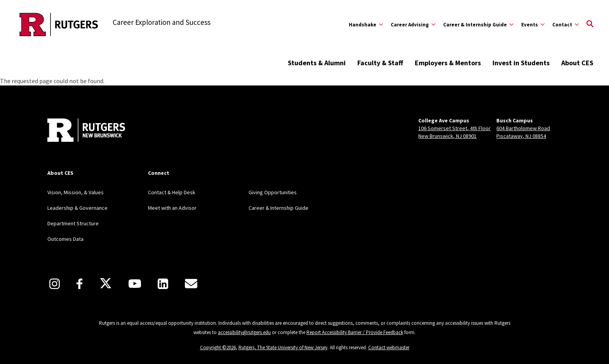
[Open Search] (590, 24)
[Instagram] (55, 284)
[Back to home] (86, 131)
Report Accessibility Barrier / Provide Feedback (355, 332)
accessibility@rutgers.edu (244, 332)
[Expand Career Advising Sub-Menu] (413, 24)
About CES (577, 63)
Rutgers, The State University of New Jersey (283, 347)
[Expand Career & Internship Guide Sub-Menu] (478, 24)
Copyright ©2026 (218, 347)
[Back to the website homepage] (59, 24)
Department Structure (73, 223)
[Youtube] (135, 284)
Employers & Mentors (448, 63)
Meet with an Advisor (172, 208)
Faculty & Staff (380, 63)
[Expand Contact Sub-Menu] (565, 24)
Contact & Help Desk (172, 192)
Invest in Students (521, 63)
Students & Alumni (317, 63)
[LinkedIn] (163, 284)
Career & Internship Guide (278, 208)
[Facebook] (79, 284)
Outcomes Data (65, 239)
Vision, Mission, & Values (76, 192)
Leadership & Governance (77, 208)
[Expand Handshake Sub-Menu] (366, 24)
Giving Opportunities (273, 192)
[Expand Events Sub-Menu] (533, 24)
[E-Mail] (191, 284)
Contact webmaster (389, 347)
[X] (106, 284)
